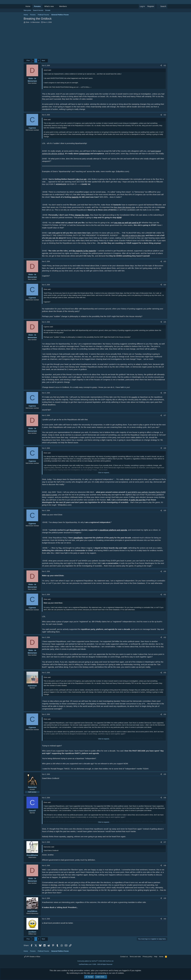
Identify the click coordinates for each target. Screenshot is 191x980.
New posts (27, 10)
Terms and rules (135, 957)
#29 (165, 511)
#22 (165, 115)
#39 (165, 898)
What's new (49, 6)
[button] (56, 6)
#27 (165, 415)
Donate (48, 10)
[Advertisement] (95, 42)
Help (156, 957)
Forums (37, 6)
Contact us (124, 957)
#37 (165, 842)
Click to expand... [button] (104, 473)
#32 (165, 637)
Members (63, 6)
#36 (165, 798)
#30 (165, 571)
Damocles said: (49, 847)
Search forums (38, 10)
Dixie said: (47, 120)
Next (43, 60)
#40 (165, 919)
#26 (165, 393)
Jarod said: (48, 70)
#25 (165, 322)
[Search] (162, 6)
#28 (165, 448)
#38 (165, 866)
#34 (165, 714)
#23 (165, 261)
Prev (28, 60)
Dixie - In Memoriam (33, 22)
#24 (165, 285)
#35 (165, 774)
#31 (165, 595)
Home (28, 6)
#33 (165, 673)
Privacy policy (147, 957)
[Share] (161, 66)
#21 (165, 66)
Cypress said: (48, 327)
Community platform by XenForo (95, 961)
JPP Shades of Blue (32, 957)
